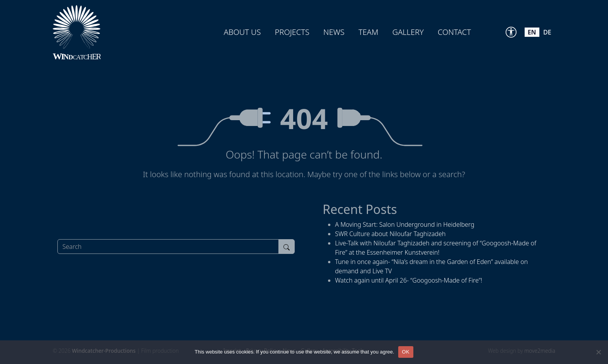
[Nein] (598, 352)
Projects (292, 32)
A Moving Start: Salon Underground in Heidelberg (405, 224)
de (547, 32)
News (334, 32)
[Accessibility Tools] (511, 32)
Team (368, 32)
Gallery (408, 32)
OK (406, 352)
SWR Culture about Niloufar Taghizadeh (390, 234)
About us (242, 32)
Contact (454, 32)
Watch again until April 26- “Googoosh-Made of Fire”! (408, 280)
